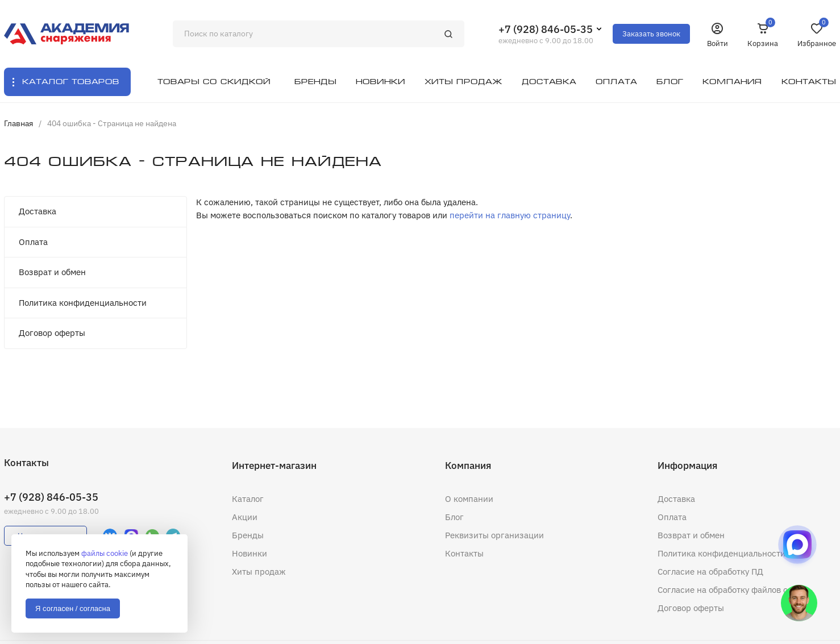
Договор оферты (52, 333)
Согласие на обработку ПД (710, 572)
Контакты (464, 553)
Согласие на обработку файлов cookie (733, 590)
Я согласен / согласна (73, 608)
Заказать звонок (651, 34)
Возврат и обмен (52, 272)
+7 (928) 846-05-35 (546, 29)
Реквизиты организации (494, 535)
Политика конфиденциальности (83, 303)
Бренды (248, 535)
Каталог (248, 499)
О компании (469, 499)
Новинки (249, 553)
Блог (454, 517)
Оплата (33, 242)
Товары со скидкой (214, 82)
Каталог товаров (71, 82)
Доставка (38, 211)
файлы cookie (105, 553)
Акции (245, 517)
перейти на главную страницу (510, 215)
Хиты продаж (259, 572)
